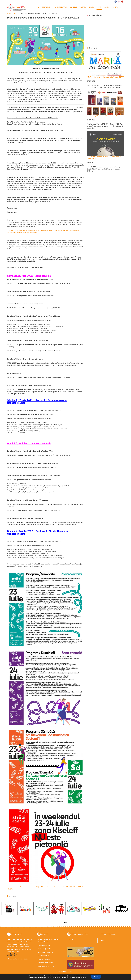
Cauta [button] (123, 7)
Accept (96, 977)
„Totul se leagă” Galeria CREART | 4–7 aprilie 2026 (103, 116)
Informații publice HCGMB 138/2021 (18, 959)
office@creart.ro (47, 945)
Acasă (9, 13)
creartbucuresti (49, 963)
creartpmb (48, 959)
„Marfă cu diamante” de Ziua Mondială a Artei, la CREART (105, 77)
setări (84, 978)
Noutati (15, 13)
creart (102, 940)
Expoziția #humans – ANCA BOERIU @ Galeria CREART (65, 887)
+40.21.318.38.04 (48, 952)
